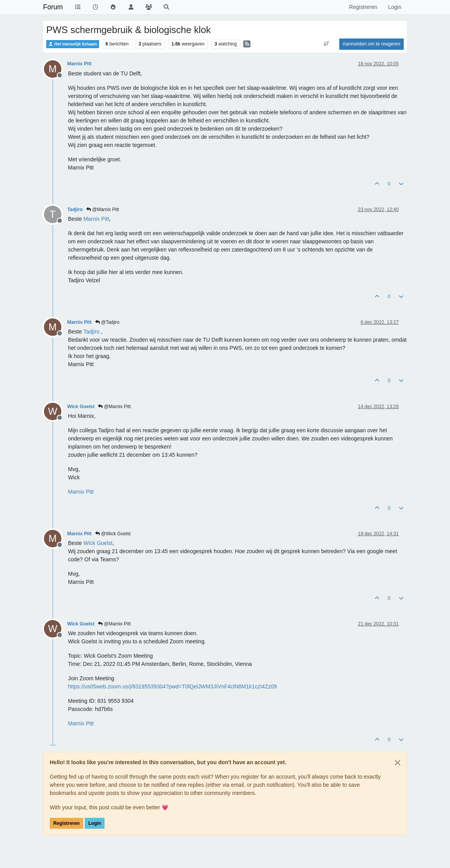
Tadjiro (75, 210)
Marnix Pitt (79, 64)
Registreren (66, 823)
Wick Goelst (81, 407)
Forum (53, 7)
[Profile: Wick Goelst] (98, 543)
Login (95, 823)
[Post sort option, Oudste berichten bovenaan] (326, 44)
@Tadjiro (107, 322)
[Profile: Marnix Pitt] (96, 219)
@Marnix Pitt (103, 210)
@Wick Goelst (113, 534)
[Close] (398, 763)
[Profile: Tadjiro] (92, 332)
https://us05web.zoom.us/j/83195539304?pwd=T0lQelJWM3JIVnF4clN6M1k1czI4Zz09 (172, 686)
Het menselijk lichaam (73, 44)
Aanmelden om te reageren (372, 44)
